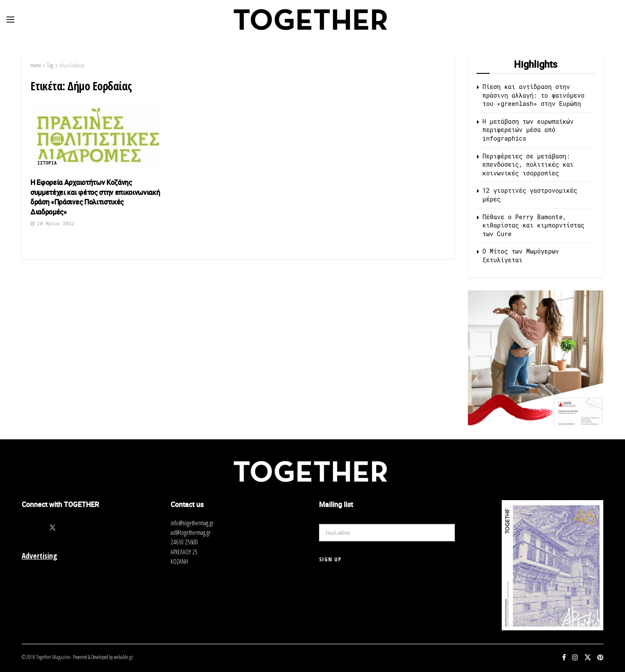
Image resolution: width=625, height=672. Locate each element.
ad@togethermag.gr (191, 532)
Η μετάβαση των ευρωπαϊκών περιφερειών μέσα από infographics (528, 130)
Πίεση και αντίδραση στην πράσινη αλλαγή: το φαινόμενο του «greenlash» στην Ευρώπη (534, 95)
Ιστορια (47, 163)
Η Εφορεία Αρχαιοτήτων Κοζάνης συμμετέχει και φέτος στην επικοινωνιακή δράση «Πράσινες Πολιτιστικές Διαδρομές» (95, 197)
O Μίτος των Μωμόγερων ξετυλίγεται (521, 255)
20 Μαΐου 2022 (52, 223)
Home (36, 65)
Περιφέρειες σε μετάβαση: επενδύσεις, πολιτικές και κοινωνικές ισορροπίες (528, 165)
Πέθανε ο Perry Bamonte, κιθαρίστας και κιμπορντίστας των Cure (534, 225)
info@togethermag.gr (192, 523)
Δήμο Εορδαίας (72, 65)
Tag (50, 65)
